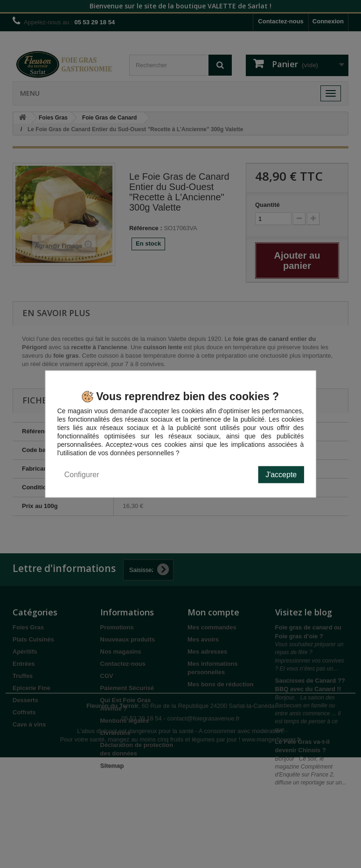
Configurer (82, 475)
